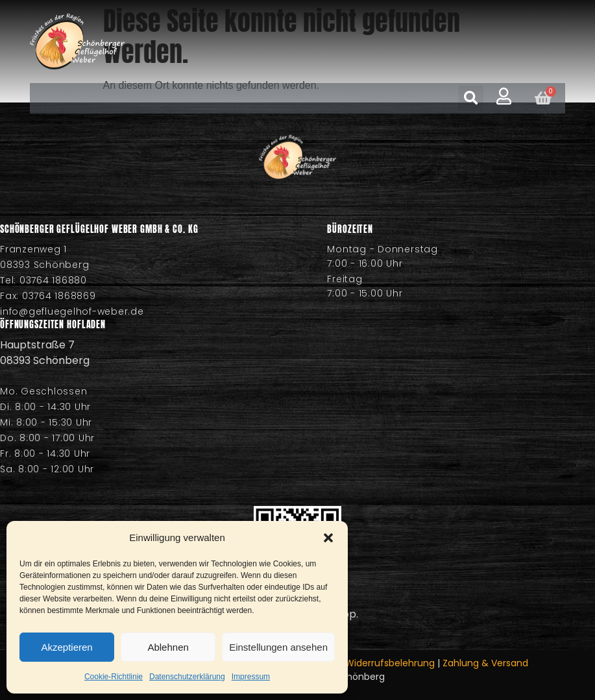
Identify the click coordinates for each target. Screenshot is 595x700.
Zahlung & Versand (485, 663)
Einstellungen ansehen (278, 647)
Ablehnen (168, 647)
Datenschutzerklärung (187, 677)
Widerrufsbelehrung (390, 663)
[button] (328, 538)
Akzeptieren (67, 647)
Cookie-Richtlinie (114, 677)
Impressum (251, 677)
